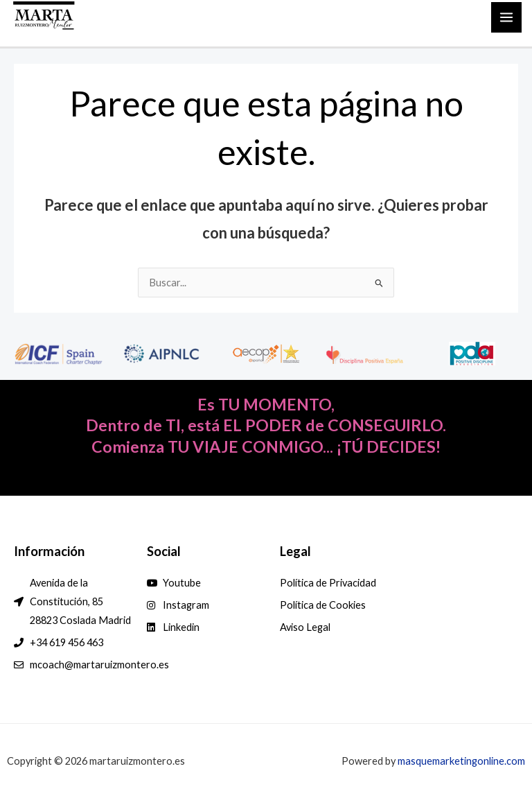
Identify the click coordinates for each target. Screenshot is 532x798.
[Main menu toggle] (506, 17)
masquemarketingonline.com (461, 761)
